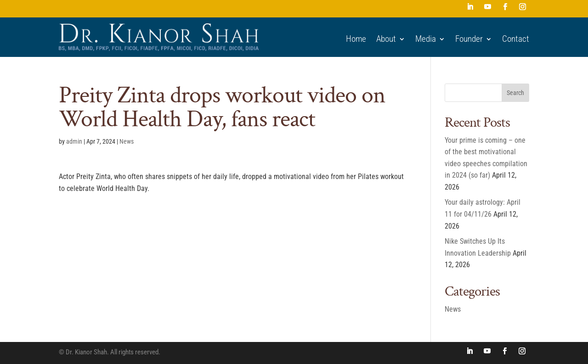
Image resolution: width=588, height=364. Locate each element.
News (127, 141)
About (386, 39)
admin (74, 141)
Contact (516, 39)
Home (356, 39)
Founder (469, 39)
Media (426, 39)
